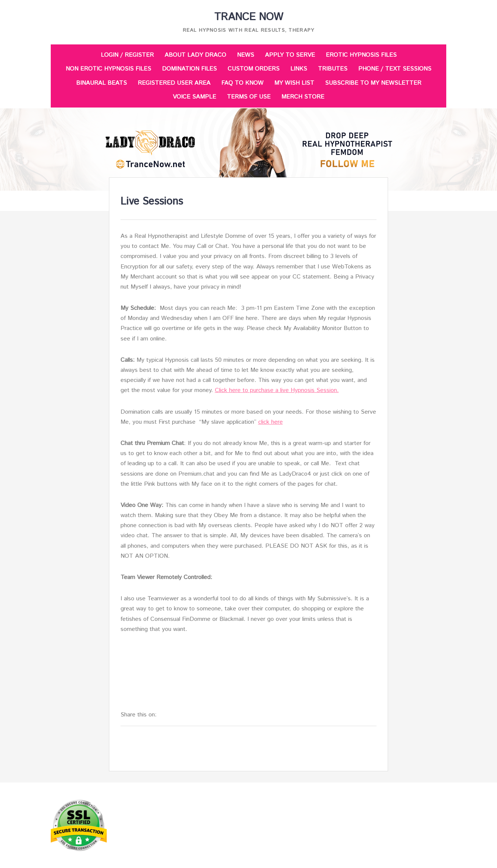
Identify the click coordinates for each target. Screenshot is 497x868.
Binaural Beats (101, 83)
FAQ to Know (242, 83)
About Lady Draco (195, 55)
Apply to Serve (290, 55)
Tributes (333, 69)
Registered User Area (174, 83)
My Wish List (294, 83)
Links (299, 69)
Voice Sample (194, 97)
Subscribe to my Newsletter (373, 83)
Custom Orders (254, 69)
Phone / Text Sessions (395, 69)
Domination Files (189, 69)
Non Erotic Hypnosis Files (108, 69)
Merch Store (303, 97)
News (246, 55)
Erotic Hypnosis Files (361, 55)
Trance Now (249, 17)
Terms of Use (249, 97)
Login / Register (127, 55)
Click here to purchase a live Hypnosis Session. (277, 390)
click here (271, 422)
